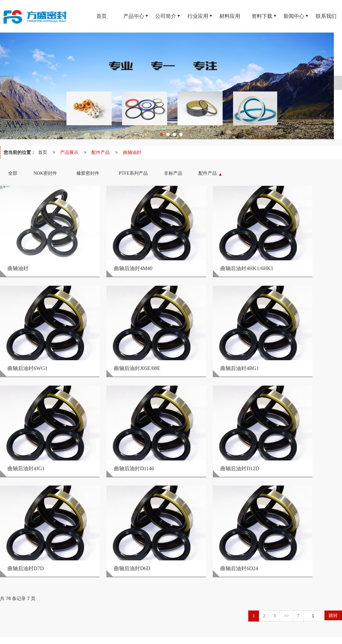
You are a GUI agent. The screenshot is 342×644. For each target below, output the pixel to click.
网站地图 (148, 636)
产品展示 (69, 152)
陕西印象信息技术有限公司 (112, 636)
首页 (43, 152)
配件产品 (101, 152)
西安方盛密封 (56, 636)
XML (164, 636)
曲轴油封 (132, 152)
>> (286, 477)
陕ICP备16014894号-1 (204, 636)
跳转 (333, 476)
